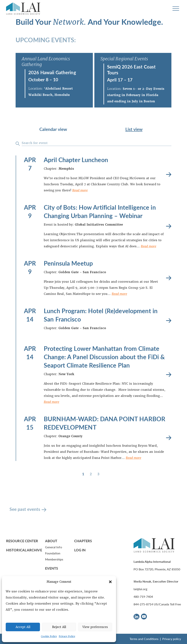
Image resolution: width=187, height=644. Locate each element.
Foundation (53, 553)
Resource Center (22, 541)
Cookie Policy (49, 636)
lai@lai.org (140, 589)
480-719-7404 (143, 597)
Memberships (54, 559)
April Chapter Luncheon (76, 160)
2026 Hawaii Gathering (52, 72)
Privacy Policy (67, 636)
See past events (25, 509)
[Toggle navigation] (176, 9)
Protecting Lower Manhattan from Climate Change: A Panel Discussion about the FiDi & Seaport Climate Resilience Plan (104, 357)
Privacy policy (172, 639)
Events (52, 568)
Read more (80, 190)
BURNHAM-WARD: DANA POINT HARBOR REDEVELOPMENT (105, 423)
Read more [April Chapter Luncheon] (169, 175)
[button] (110, 582)
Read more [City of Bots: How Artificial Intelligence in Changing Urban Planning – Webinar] (169, 226)
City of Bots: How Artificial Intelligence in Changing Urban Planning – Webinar (100, 211)
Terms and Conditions (144, 639)
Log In (80, 550)
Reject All (59, 627)
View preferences (95, 627)
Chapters (83, 541)
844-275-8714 (143, 604)
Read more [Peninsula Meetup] (169, 278)
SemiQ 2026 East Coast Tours (131, 70)
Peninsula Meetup (68, 263)
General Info (54, 547)
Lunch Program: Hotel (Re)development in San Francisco (101, 315)
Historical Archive (24, 550)
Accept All (23, 627)
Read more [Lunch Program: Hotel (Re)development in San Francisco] (169, 321)
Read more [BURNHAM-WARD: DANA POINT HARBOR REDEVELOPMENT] (169, 438)
